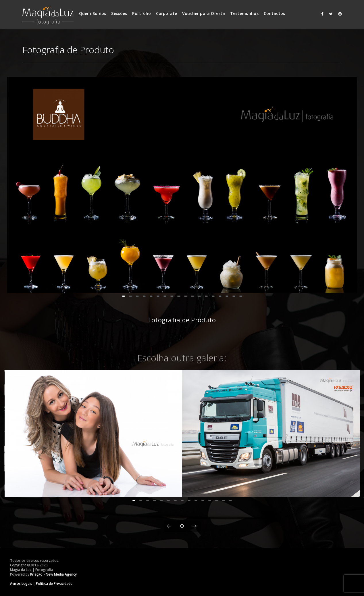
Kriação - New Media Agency (53, 574)
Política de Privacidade (54, 583)
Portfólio (141, 13)
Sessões (119, 13)
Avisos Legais (21, 583)
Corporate (166, 13)
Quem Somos (93, 13)
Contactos (274, 13)
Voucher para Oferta (204, 13)
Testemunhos (244, 13)
